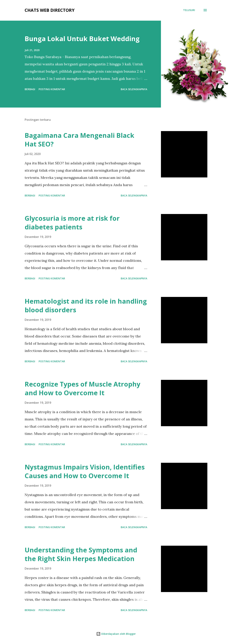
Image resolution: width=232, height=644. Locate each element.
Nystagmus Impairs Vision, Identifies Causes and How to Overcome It (85, 471)
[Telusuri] (189, 10)
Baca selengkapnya (134, 89)
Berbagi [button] (30, 89)
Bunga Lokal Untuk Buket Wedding (82, 39)
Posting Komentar (52, 89)
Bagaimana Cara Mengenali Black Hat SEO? (79, 140)
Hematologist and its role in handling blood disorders (86, 306)
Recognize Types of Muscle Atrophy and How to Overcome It (82, 388)
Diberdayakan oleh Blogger (116, 634)
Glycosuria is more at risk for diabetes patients (72, 223)
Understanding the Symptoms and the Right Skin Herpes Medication (81, 554)
